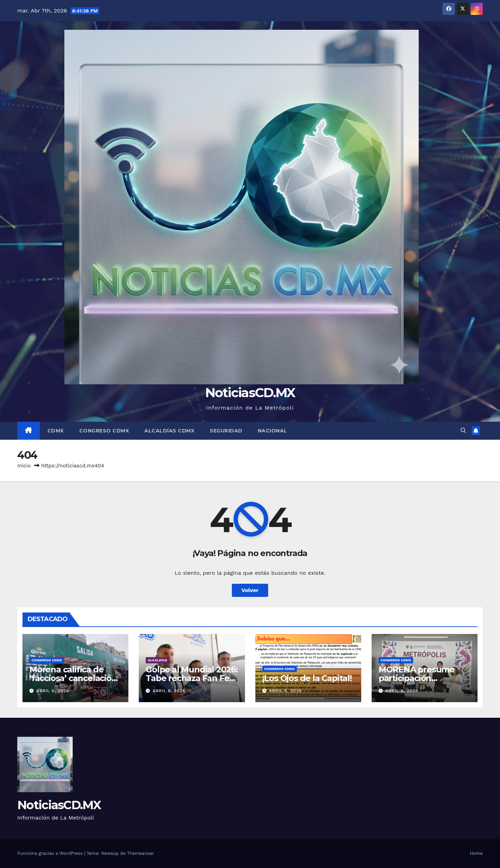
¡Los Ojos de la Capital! (307, 678)
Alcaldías (157, 660)
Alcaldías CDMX (169, 431)
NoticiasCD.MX (250, 392)
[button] (463, 431)
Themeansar (140, 853)
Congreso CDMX (104, 431)
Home (476, 853)
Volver (250, 590)
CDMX (56, 431)
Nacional (272, 431)
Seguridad (226, 431)
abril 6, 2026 (53, 691)
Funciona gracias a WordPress (51, 853)
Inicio (24, 466)
